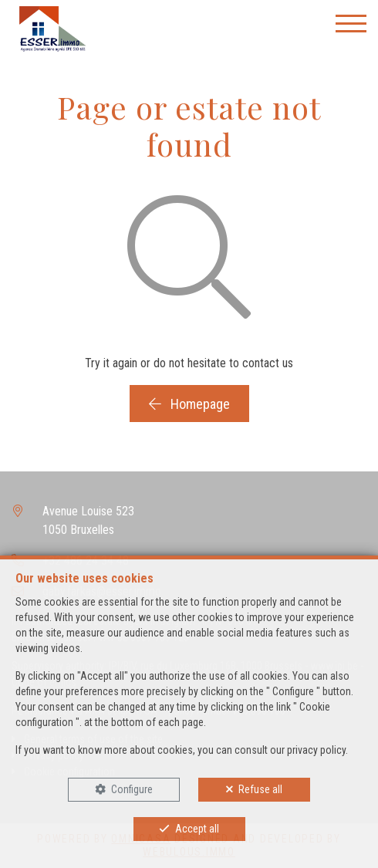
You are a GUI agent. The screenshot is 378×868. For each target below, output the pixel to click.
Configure (132, 789)
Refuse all (260, 789)
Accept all (197, 829)
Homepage (189, 404)
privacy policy (316, 750)
